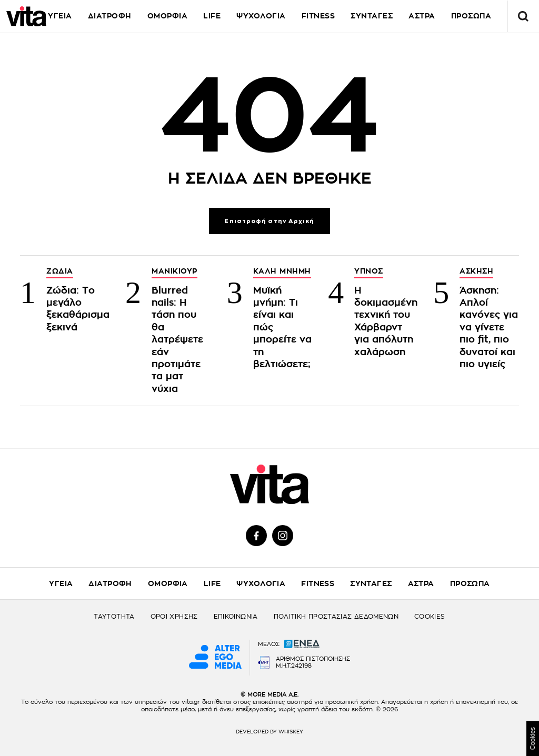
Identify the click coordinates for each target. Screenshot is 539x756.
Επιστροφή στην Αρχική (269, 221)
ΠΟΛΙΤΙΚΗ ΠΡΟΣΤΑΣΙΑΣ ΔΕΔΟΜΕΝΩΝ (336, 617)
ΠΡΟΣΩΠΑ (470, 583)
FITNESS (318, 16)
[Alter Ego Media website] (215, 658)
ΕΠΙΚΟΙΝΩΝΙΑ (236, 617)
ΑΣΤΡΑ (421, 583)
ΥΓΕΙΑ (60, 16)
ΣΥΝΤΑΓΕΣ (372, 16)
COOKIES (430, 617)
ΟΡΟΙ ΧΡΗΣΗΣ (174, 617)
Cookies (533, 738)
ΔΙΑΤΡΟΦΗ (110, 16)
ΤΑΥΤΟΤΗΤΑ (114, 617)
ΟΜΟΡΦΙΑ (168, 16)
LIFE (212, 16)
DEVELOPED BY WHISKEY (269, 732)
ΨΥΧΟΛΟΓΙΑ (261, 16)
